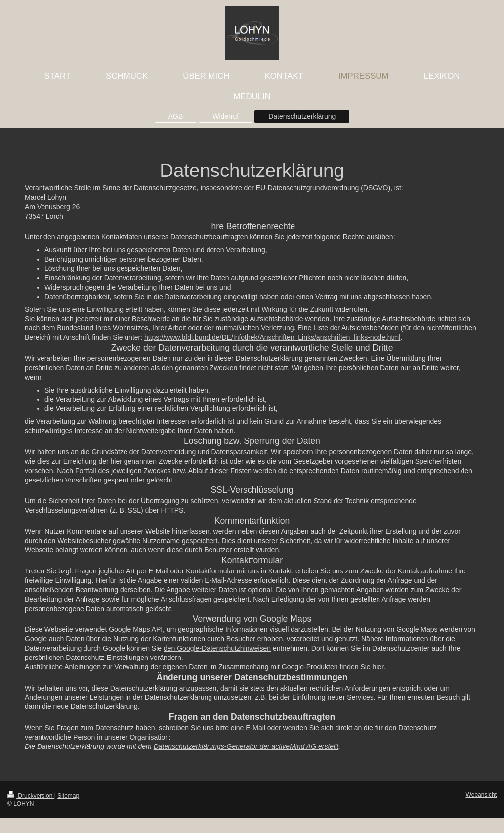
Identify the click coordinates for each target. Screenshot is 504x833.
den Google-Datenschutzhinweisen (217, 648)
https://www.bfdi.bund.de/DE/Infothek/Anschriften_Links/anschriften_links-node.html (272, 337)
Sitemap (68, 796)
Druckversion (31, 796)
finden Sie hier (361, 667)
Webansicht (481, 795)
